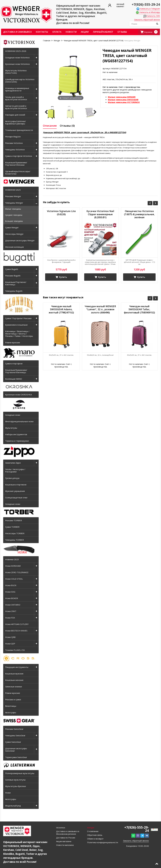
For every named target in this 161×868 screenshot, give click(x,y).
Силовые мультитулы (15, 780)
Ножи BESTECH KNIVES (16, 631)
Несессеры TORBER (15, 533)
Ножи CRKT (11, 611)
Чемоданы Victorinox (15, 149)
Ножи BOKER (12, 598)
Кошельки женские (14, 680)
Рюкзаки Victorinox (14, 143)
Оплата (57, 32)
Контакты (42, 32)
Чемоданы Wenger (14, 203)
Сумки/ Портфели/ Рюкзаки (18, 318)
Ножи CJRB (10, 637)
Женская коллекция (14, 247)
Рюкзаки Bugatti (13, 276)
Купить (61, 277)
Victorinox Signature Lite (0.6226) (61, 213)
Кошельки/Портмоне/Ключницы (16, 283)
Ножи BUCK (11, 585)
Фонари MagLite (13, 137)
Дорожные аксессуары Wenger (20, 240)
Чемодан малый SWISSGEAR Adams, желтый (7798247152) (61, 309)
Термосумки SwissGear (16, 757)
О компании (93, 831)
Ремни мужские (13, 342)
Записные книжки (14, 687)
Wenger (57, 41)
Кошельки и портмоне (16, 485)
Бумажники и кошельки (16, 325)
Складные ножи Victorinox (17, 57)
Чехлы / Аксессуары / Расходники (15, 470)
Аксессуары (11, 712)
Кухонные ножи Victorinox (17, 64)
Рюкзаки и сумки (13, 699)
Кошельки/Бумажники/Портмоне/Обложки (16, 164)
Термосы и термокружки (17, 441)
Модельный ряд (13, 806)
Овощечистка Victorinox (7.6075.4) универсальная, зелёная (139, 214)
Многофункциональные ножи (19, 421)
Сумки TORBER (12, 527)
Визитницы (11, 706)
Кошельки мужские (14, 674)
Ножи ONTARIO (13, 605)
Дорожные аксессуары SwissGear (16, 750)
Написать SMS (152, 16)
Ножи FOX (10, 618)
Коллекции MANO (14, 379)
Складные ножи (13, 415)
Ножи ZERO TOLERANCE (17, 572)
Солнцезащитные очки (16, 498)
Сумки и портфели (14, 363)
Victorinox (61, 828)
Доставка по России (66, 838)
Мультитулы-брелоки (15, 786)
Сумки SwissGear (13, 742)
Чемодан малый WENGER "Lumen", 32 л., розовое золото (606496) (100, 309)
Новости (71, 32)
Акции (85, 32)
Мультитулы (11, 428)
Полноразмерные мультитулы (20, 773)
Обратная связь (95, 835)
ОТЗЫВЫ (122, 32)
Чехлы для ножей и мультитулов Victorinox (16, 98)
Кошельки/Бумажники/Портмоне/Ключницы (16, 371)
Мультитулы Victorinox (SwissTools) (16, 72)
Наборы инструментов (16, 434)
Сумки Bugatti (12, 269)
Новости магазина (65, 845)
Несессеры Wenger (14, 234)
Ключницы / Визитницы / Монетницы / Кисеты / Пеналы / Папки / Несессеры (19, 334)
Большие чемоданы (14, 221)
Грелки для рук (12, 478)
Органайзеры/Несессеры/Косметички (18, 172)
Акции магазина (64, 841)
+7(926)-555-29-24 (146, 4)
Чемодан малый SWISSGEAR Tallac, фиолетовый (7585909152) (139, 309)
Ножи (8, 793)
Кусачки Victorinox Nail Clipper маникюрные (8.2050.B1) (100, 214)
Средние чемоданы (14, 215)
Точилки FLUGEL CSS (15, 650)
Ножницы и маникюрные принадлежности (17, 89)
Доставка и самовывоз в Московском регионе (68, 833)
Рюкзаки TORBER (14, 520)
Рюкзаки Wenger (13, 196)
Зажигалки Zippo (13, 463)
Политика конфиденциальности (103, 842)
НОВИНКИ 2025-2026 (16, 51)
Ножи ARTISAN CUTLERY (17, 624)
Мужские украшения (15, 491)
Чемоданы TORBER (14, 540)
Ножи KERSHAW (13, 566)
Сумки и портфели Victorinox (19, 156)
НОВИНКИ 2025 (13, 190)
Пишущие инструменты (17, 667)
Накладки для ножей (15, 115)
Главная (47, 41)
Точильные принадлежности (19, 130)
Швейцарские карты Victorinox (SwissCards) (20, 80)
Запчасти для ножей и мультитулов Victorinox (16, 107)
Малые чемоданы (13, 209)
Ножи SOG (10, 592)
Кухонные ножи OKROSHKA (18, 395)
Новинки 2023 (12, 559)
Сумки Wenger (12, 227)
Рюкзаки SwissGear (14, 729)
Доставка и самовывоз (17, 32)
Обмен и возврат (95, 839)
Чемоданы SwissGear (15, 735)
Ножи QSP (10, 644)
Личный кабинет (103, 32)
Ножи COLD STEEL (14, 579)
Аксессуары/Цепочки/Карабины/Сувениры (15, 122)
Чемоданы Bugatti (14, 291)
